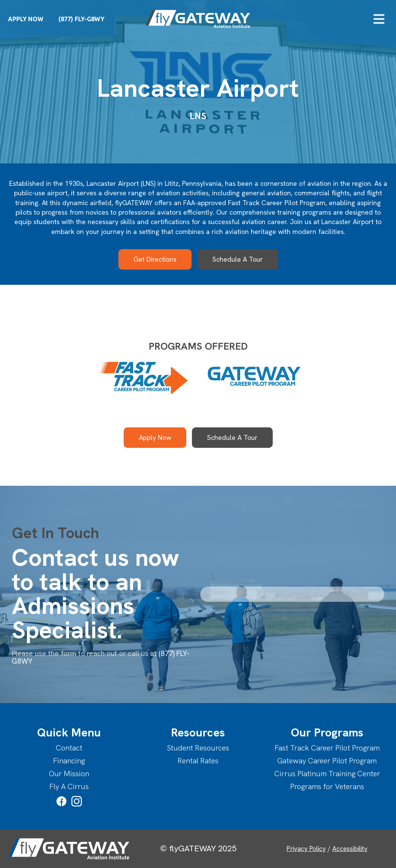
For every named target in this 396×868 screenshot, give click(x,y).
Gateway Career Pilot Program (327, 761)
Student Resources (198, 748)
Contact (69, 748)
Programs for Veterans (327, 786)
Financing (69, 761)
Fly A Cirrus (69, 786)
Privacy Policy (306, 849)
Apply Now (155, 437)
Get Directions (155, 259)
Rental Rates (198, 761)
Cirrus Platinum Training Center (327, 774)
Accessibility (350, 849)
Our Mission (69, 774)
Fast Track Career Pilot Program (327, 748)
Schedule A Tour (238, 259)
